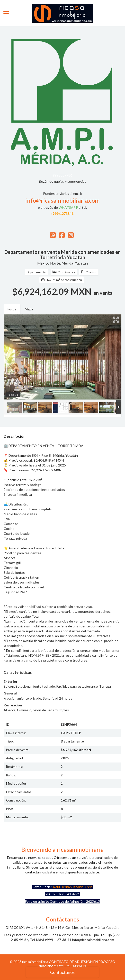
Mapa (29, 309)
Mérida (67, 263)
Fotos (12, 309)
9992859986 (63, 175)
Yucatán (81, 263)
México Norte (49, 263)
